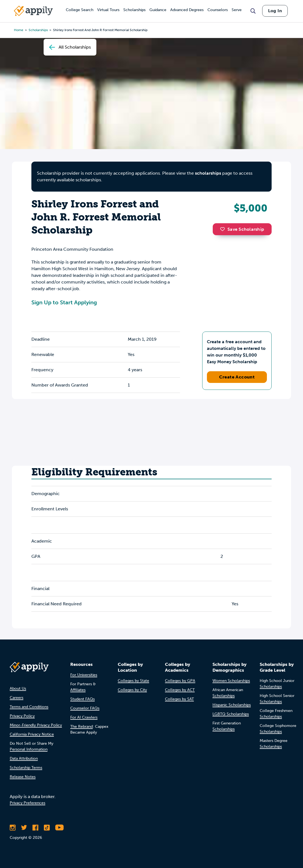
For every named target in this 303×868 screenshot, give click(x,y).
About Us (18, 688)
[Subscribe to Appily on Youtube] (59, 827)
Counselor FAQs (85, 708)
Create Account (237, 377)
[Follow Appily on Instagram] (13, 827)
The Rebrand (82, 727)
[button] (224, 229)
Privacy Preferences (27, 803)
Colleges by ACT (180, 690)
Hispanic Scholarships (232, 705)
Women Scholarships (231, 681)
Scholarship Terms (26, 768)
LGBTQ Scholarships (231, 714)
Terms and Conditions (29, 707)
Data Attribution (24, 758)
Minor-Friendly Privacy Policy (36, 725)
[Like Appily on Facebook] (35, 827)
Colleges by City (132, 690)
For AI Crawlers (84, 717)
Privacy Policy (22, 716)
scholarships (208, 173)
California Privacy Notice (32, 734)
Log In (275, 11)
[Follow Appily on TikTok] (47, 827)
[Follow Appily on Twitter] (24, 827)
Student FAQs (82, 699)
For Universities (84, 675)
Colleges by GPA (180, 681)
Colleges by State (133, 681)
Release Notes (23, 777)
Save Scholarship (242, 229)
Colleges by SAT (179, 699)
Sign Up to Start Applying (64, 302)
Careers (17, 698)
